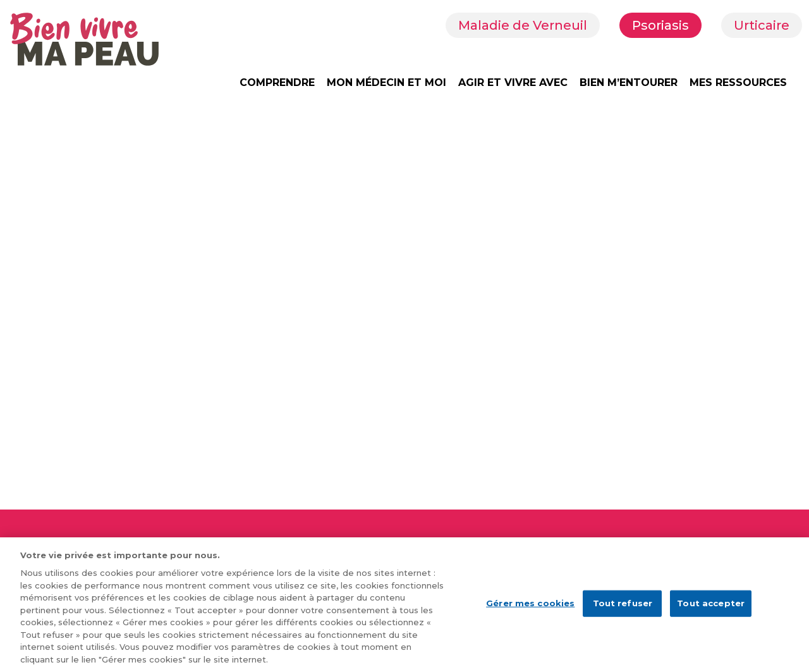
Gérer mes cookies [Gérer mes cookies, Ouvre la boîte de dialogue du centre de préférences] (530, 611)
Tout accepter (711, 611)
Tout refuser (623, 611)
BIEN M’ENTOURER (629, 82)
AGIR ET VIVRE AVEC (513, 82)
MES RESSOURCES (738, 82)
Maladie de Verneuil (523, 25)
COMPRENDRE (277, 82)
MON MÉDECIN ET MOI (386, 82)
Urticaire (762, 25)
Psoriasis (660, 25)
